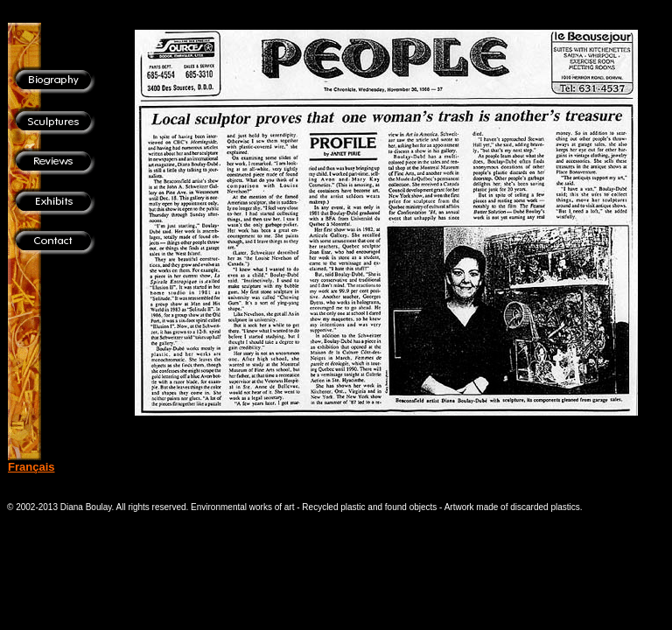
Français (31, 467)
